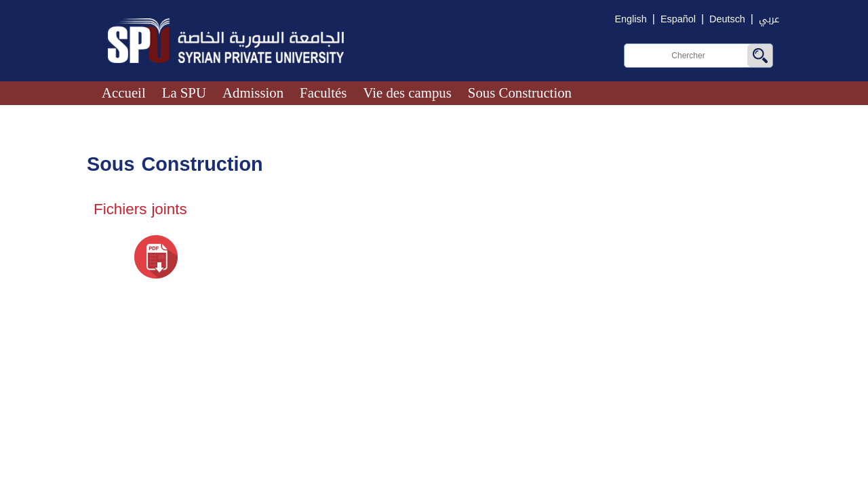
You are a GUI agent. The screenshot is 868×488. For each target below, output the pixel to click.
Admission (253, 93)
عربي (769, 19)
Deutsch (727, 19)
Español (678, 19)
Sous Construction (520, 93)
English (631, 19)
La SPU (184, 93)
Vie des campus (407, 93)
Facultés (323, 93)
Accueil (124, 93)
